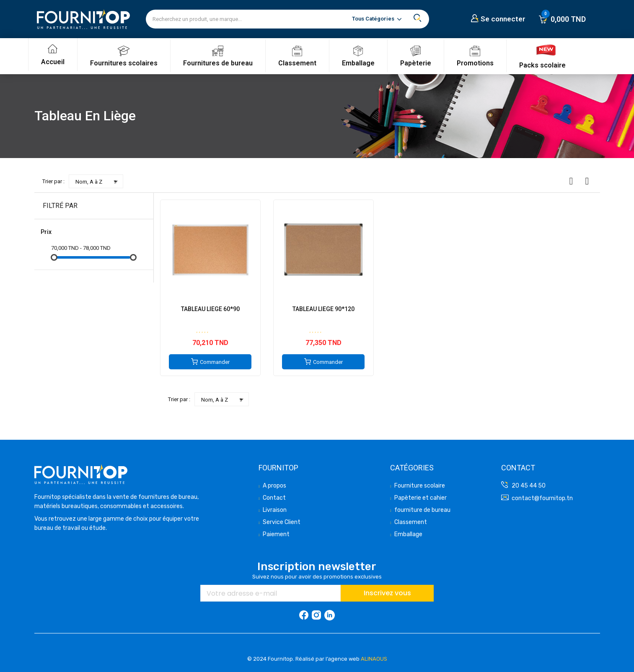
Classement (297, 63)
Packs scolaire (542, 65)
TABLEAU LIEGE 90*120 (323, 309)
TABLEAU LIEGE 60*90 (210, 309)
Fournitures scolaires (124, 63)
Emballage (358, 63)
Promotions (475, 63)
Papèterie (416, 63)
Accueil (53, 62)
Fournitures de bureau (218, 63)
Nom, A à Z (98, 182)
